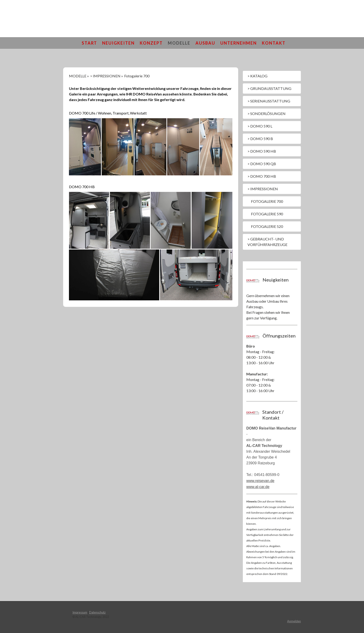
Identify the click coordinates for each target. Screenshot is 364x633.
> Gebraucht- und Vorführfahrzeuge (267, 242)
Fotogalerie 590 (267, 214)
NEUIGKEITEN (118, 43)
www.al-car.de (258, 487)
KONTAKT (274, 43)
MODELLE (179, 43)
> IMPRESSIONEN (263, 189)
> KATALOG (257, 76)
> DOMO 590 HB (262, 151)
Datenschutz (97, 612)
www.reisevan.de (260, 481)
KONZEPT (151, 43)
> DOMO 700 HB (262, 176)
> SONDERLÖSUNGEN (266, 113)
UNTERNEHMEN (239, 43)
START (89, 43)
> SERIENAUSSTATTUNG (269, 101)
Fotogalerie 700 (267, 201)
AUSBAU (205, 43)
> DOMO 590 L (260, 126)
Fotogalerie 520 (267, 226)
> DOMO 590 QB (262, 164)
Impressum (80, 612)
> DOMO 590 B (260, 139)
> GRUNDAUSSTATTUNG (269, 88)
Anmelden (294, 621)
